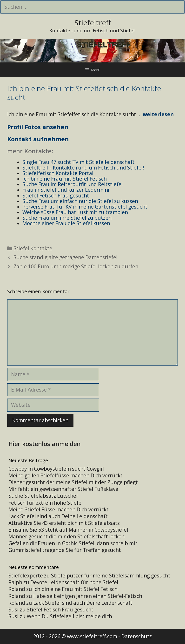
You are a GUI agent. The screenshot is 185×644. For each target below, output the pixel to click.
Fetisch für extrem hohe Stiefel (46, 503)
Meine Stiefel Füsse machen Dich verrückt (59, 509)
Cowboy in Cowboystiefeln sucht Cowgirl (56, 469)
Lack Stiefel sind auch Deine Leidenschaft (58, 516)
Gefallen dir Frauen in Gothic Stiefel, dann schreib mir (73, 543)
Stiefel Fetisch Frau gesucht (60, 610)
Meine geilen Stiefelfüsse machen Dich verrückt (66, 475)
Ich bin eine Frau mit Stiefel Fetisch (75, 589)
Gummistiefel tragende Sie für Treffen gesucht (65, 550)
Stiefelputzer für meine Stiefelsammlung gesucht (111, 576)
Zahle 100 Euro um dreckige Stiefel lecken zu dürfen (76, 266)
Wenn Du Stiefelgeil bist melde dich (69, 616)
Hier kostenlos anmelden (45, 444)
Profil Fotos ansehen (38, 127)
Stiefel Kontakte (33, 248)
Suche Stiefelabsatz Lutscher (43, 496)
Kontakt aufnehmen (38, 139)
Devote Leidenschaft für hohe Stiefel (74, 582)
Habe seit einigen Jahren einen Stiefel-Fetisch (88, 596)
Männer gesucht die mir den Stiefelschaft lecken (66, 536)
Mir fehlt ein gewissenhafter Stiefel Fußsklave (63, 489)
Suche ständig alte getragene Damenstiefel (66, 257)
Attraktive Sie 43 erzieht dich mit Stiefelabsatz (64, 523)
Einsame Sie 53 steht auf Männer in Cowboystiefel (68, 530)
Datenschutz (136, 636)
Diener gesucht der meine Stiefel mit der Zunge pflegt (73, 482)
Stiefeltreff (93, 23)
